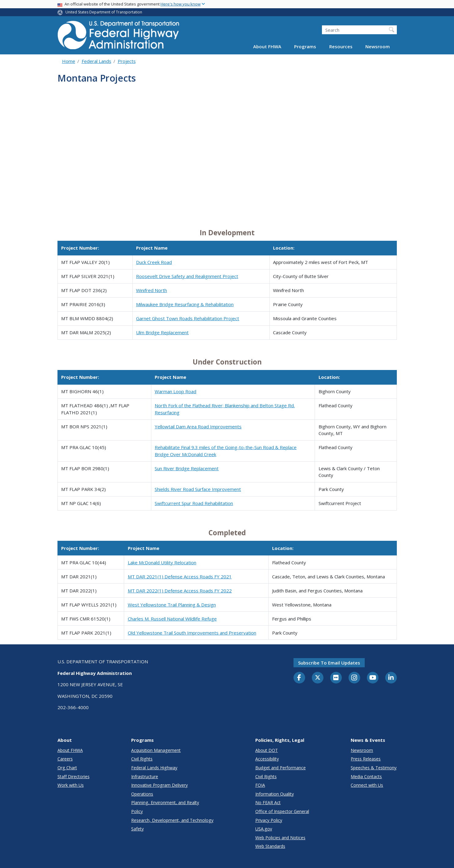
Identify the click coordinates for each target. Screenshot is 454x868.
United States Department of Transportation (104, 12)
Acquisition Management (156, 750)
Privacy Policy (269, 820)
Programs (305, 46)
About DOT (267, 750)
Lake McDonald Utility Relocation (162, 562)
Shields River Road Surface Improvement (198, 489)
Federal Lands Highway (154, 768)
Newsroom (378, 46)
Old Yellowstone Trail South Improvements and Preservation (192, 633)
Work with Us (71, 785)
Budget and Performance (281, 768)
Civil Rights (142, 759)
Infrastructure (145, 776)
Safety (137, 829)
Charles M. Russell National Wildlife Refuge (172, 619)
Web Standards (270, 846)
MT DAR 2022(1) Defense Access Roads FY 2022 (180, 591)
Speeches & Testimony (374, 768)
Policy (137, 811)
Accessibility (267, 759)
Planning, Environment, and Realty (165, 802)
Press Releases (366, 759)
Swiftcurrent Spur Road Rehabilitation (194, 503)
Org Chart (67, 768)
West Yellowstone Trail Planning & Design (172, 605)
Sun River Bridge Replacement (187, 468)
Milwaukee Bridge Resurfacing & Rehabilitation (185, 304)
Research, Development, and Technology (172, 820)
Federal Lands (96, 61)
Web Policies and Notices (280, 838)
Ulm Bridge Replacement (162, 332)
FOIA (260, 785)
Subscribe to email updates (329, 663)
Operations (142, 794)
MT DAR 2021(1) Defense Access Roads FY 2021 (180, 577)
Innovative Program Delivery (159, 785)
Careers (65, 759)
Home (69, 61)
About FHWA (267, 46)
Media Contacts (366, 776)
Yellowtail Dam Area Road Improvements (198, 427)
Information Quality (275, 794)
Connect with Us (367, 785)
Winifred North (151, 290)
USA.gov (264, 829)
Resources (341, 46)
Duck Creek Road (154, 262)
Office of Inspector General (282, 811)
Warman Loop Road (175, 391)
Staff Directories (74, 776)
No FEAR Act (268, 802)
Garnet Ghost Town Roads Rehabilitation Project (188, 318)
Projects (127, 61)
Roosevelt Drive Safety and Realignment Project (187, 276)
